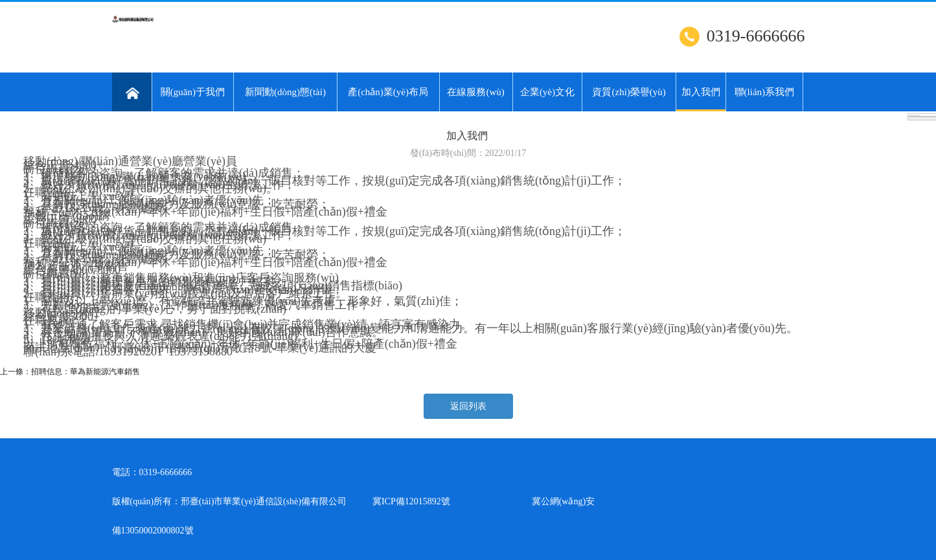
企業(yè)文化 (547, 92)
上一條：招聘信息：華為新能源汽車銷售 (70, 372)
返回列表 (468, 406)
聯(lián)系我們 (764, 92)
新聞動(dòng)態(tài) (285, 92)
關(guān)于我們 (193, 92)
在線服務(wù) (475, 92)
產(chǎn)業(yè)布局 (388, 92)
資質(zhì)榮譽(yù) (629, 92)
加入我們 (701, 99)
